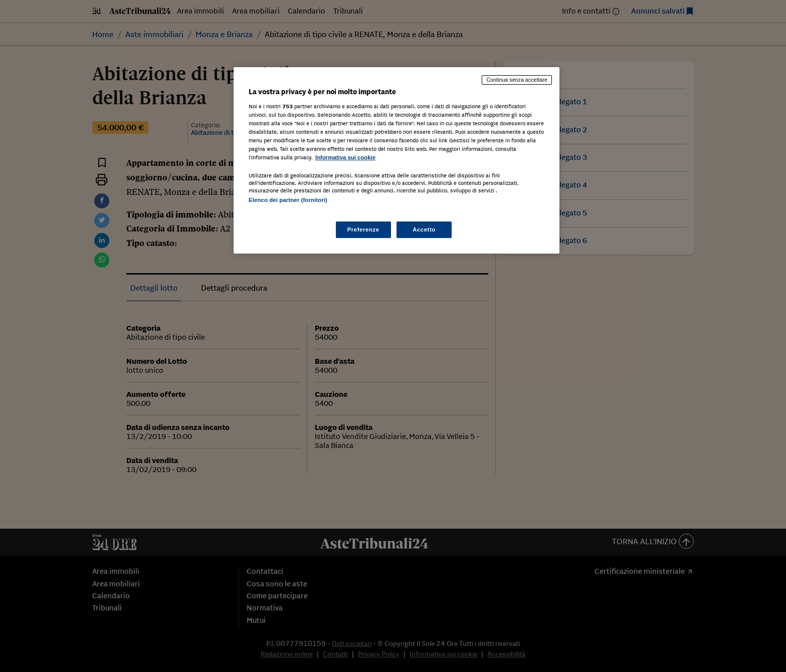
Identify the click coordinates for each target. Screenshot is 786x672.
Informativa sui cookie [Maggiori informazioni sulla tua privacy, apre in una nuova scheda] (345, 157)
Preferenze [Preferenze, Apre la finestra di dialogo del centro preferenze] (363, 230)
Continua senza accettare (517, 80)
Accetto (424, 230)
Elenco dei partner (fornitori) (288, 200)
